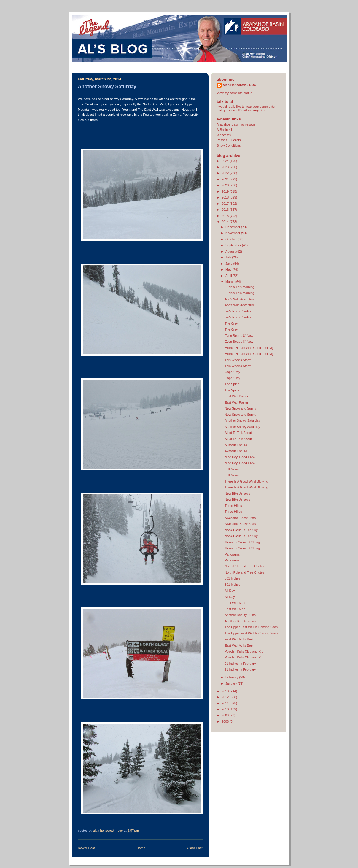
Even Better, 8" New (239, 336)
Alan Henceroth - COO (240, 85)
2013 (226, 691)
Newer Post (86, 848)
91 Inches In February (240, 664)
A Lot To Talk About (238, 433)
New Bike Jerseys (237, 493)
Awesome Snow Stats (240, 518)
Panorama (232, 554)
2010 (226, 709)
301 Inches (232, 578)
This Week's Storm (238, 360)
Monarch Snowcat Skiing (242, 542)
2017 (226, 204)
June (229, 264)
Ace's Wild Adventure (240, 299)
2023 (226, 167)
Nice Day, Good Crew (240, 457)
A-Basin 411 (226, 130)
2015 (226, 216)
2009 (226, 715)
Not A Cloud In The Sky (241, 530)
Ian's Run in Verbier (238, 311)
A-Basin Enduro (236, 445)
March (230, 282)
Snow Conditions (229, 145)
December (233, 227)
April (229, 276)
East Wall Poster (236, 396)
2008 (226, 721)
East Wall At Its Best (239, 639)
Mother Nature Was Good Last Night (250, 348)
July (229, 257)
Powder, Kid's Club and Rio (244, 651)
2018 (226, 197)
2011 (226, 703)
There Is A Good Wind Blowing (246, 481)
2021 (226, 179)
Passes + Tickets (229, 140)
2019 (226, 191)
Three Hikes (233, 506)
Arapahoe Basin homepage (236, 124)
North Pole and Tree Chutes (244, 566)
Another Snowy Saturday (242, 420)
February (232, 677)
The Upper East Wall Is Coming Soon (251, 627)
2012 (226, 697)
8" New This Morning (239, 287)
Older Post (195, 848)
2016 (226, 210)
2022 (226, 173)
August (231, 251)
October (231, 239)
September (234, 245)
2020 (226, 185)
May (229, 269)
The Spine (232, 384)
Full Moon (231, 469)
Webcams (224, 135)
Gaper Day (232, 372)
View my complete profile (235, 93)
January (231, 683)
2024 (226, 161)
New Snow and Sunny (240, 408)
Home (141, 848)
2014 (226, 222)
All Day (230, 591)
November (233, 233)
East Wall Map (235, 603)
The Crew (231, 323)
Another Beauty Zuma (240, 615)
